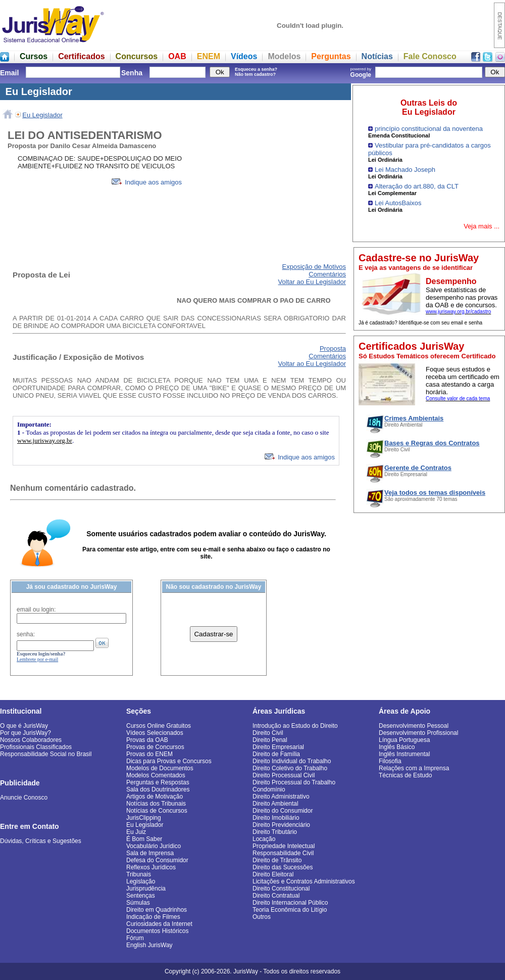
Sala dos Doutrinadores (158, 789)
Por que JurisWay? (26, 733)
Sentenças (141, 896)
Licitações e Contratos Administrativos (304, 881)
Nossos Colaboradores (31, 740)
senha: (26, 634)
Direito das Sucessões (283, 867)
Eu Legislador (42, 115)
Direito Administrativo (281, 797)
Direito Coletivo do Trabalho (290, 768)
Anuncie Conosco (24, 798)
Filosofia (390, 761)
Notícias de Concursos (157, 811)
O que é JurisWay (24, 726)
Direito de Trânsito (277, 860)
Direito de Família (276, 754)
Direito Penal (270, 740)
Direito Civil (268, 733)
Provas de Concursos (155, 747)
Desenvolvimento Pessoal (414, 726)
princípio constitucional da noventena (429, 129)
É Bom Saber (144, 839)
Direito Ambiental (275, 804)
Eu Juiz (136, 832)
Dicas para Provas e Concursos (169, 761)
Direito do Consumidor (283, 811)
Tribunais (139, 874)
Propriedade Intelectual (284, 846)
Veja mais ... (482, 226)
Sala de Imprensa (150, 853)
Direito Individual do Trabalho (292, 761)
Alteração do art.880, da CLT (417, 186)
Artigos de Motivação (155, 797)
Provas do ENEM (149, 754)
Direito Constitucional (281, 889)
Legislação (141, 881)
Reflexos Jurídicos (151, 867)
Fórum (135, 938)
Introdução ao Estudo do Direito (295, 726)
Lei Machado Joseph (405, 170)
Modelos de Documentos (160, 768)
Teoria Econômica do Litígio (290, 910)
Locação (264, 839)
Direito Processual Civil (284, 775)
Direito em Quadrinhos (157, 910)
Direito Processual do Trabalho (294, 782)
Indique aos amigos (147, 182)
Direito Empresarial (278, 747)
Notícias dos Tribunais (156, 804)
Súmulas (138, 903)
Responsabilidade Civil (283, 853)
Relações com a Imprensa (414, 768)
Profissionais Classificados (36, 747)
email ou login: (36, 610)
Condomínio (269, 789)
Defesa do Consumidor (157, 860)
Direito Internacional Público (290, 903)
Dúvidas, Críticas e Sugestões (41, 841)
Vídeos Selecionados (155, 733)
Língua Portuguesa (404, 740)
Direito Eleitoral (273, 874)
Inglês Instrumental (404, 754)
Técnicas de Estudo (405, 775)
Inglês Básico (397, 747)
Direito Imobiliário (276, 818)
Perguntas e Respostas (158, 782)
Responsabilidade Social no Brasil (46, 754)
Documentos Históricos (157, 931)
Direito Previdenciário (281, 825)
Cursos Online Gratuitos (159, 726)
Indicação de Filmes (153, 917)
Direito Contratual (276, 896)
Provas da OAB (147, 740)
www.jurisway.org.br (45, 440)
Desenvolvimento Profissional (418, 733)
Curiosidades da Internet (159, 924)
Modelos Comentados (156, 775)
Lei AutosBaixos (398, 203)
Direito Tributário (275, 832)
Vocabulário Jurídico (154, 846)
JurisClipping (144, 818)
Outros (262, 917)
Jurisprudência (146, 889)
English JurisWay (149, 945)
